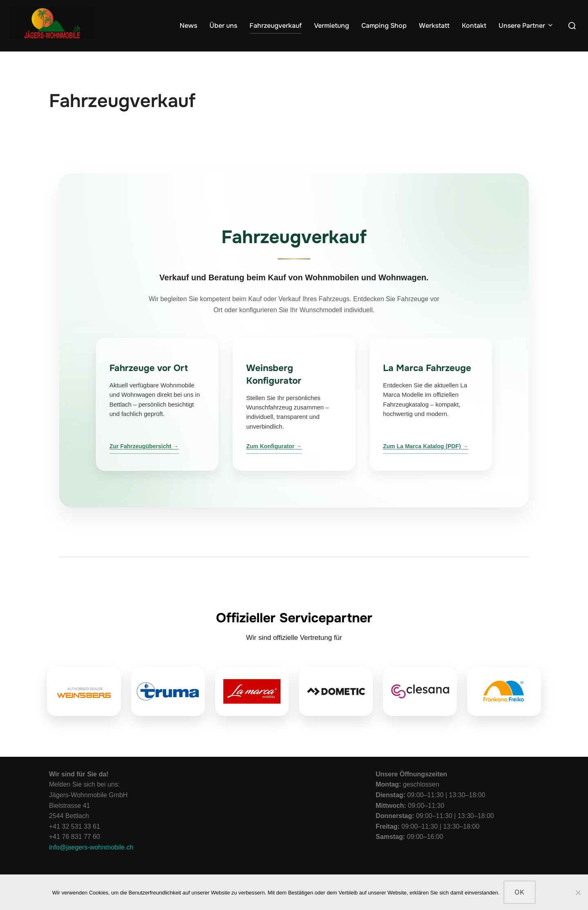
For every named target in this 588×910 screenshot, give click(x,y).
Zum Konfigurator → (274, 446)
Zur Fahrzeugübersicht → (144, 446)
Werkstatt (434, 26)
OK (520, 892)
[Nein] (578, 892)
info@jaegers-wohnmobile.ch (91, 847)
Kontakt (474, 26)
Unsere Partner (526, 26)
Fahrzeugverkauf (276, 26)
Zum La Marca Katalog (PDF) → (425, 446)
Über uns (223, 26)
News (188, 26)
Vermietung (332, 26)
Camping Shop (384, 26)
